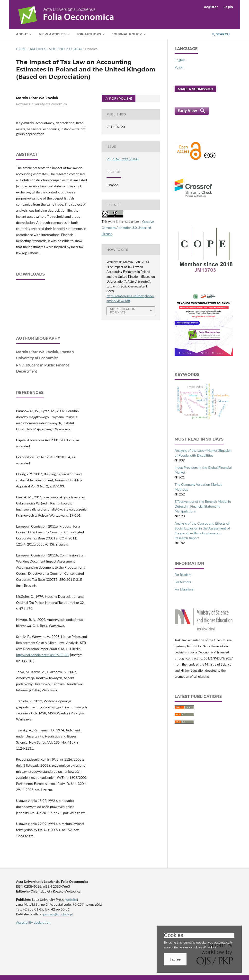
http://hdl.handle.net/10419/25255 (43, 655)
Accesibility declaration (33, 922)
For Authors (89, 34)
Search (221, 34)
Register (211, 7)
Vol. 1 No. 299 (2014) (65, 49)
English (180, 60)
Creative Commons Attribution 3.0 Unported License (128, 228)
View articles (53, 34)
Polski (179, 67)
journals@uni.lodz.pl (58, 914)
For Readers (183, 575)
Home (21, 49)
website (71, 899)
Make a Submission (195, 89)
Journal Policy (127, 34)
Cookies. (174, 935)
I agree (175, 959)
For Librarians (184, 589)
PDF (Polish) (120, 98)
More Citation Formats (123, 311)
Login (228, 7)
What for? (210, 947)
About (22, 34)
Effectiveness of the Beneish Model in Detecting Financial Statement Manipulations (203, 506)
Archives (38, 49)
